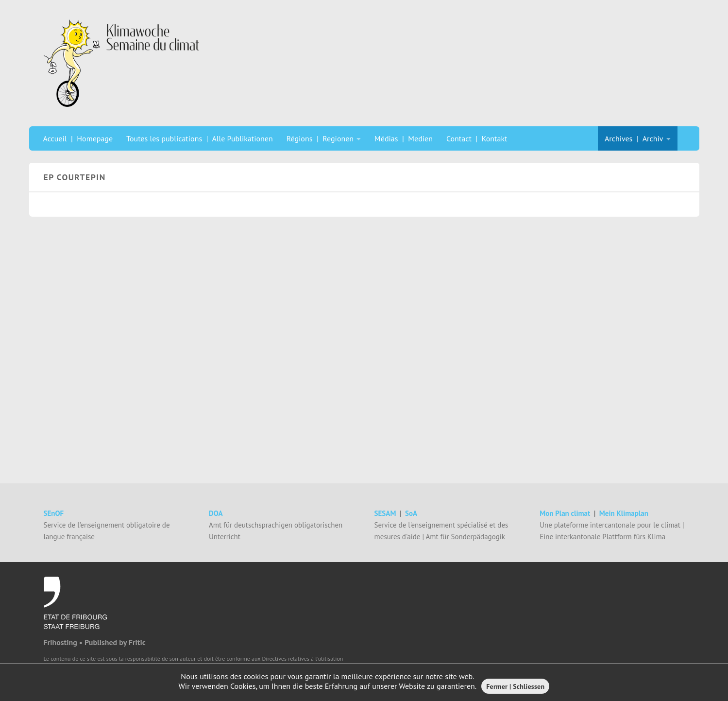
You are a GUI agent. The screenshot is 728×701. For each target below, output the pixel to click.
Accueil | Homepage (78, 138)
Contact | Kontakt (477, 138)
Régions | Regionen (320, 138)
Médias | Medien (404, 138)
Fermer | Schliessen (515, 686)
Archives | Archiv (634, 138)
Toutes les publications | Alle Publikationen (200, 138)
